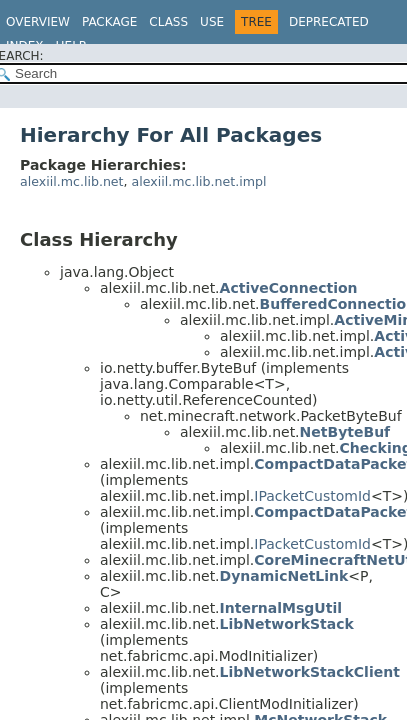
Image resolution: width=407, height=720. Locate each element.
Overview (38, 22)
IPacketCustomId (312, 496)
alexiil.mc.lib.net (72, 181)
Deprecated (329, 22)
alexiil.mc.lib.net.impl (199, 181)
